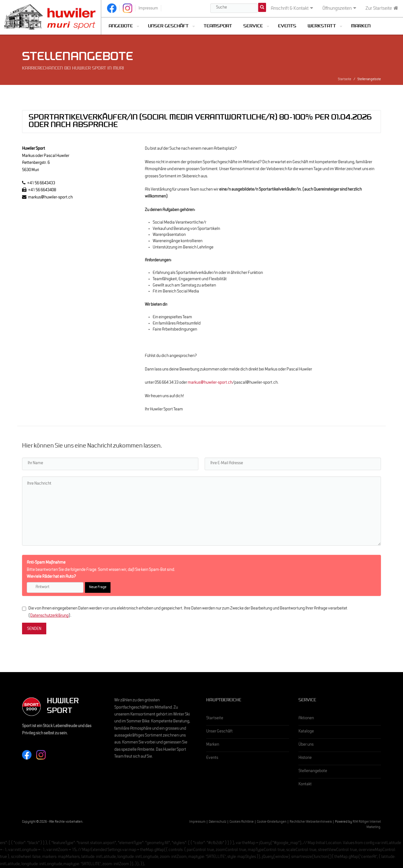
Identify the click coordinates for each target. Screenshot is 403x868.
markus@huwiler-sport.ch (210, 383)
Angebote (121, 27)
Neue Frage (98, 587)
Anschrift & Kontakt (292, 8)
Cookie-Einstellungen (272, 822)
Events (287, 27)
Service (253, 27)
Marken (361, 27)
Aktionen (306, 719)
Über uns (306, 745)
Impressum (197, 822)
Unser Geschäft (168, 27)
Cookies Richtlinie (242, 822)
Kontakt (305, 785)
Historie (305, 758)
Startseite (345, 80)
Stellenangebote (313, 771)
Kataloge (306, 732)
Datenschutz (218, 822)
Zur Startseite (382, 8)
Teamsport (218, 27)
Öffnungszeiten (339, 8)
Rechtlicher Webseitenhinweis (311, 822)
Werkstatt (322, 27)
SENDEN (34, 629)
